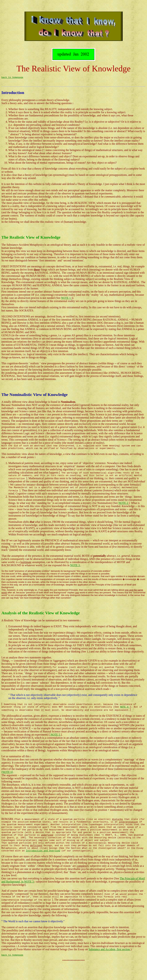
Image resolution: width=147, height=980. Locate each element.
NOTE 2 (124, 510)
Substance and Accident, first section (110, 965)
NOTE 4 (125, 716)
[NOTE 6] (7, 781)
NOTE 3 (75, 573)
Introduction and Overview (43, 866)
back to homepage (12, 80)
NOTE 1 (66, 302)
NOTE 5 (55, 744)
